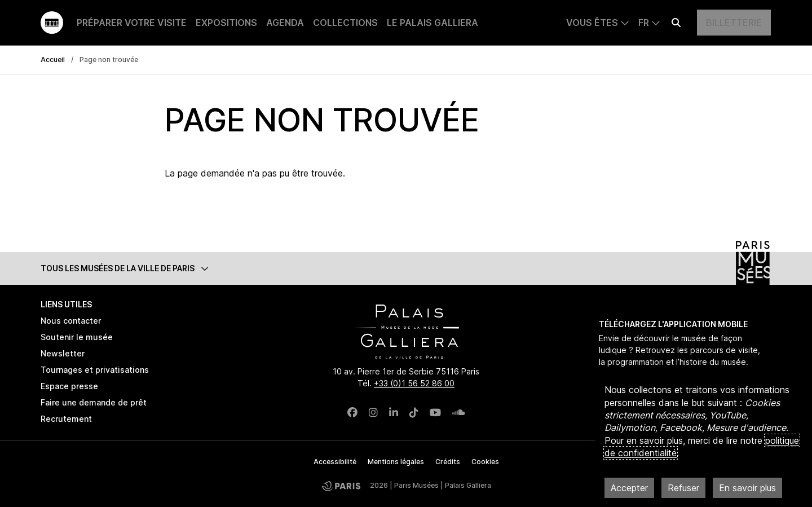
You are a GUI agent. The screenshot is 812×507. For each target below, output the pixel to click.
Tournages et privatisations (95, 370)
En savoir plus (747, 488)
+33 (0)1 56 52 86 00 (414, 383)
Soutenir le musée (77, 337)
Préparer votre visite (132, 23)
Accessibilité (335, 462)
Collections (345, 23)
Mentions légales (396, 462)
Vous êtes (592, 23)
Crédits (448, 462)
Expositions (226, 23)
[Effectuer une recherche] (676, 23)
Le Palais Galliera (433, 23)
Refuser (683, 488)
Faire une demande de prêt (94, 402)
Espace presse (69, 386)
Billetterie (734, 23)
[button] (406, 268)
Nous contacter (71, 321)
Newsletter (63, 353)
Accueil (53, 59)
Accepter (629, 488)
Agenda (285, 23)
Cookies (485, 462)
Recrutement (66, 419)
